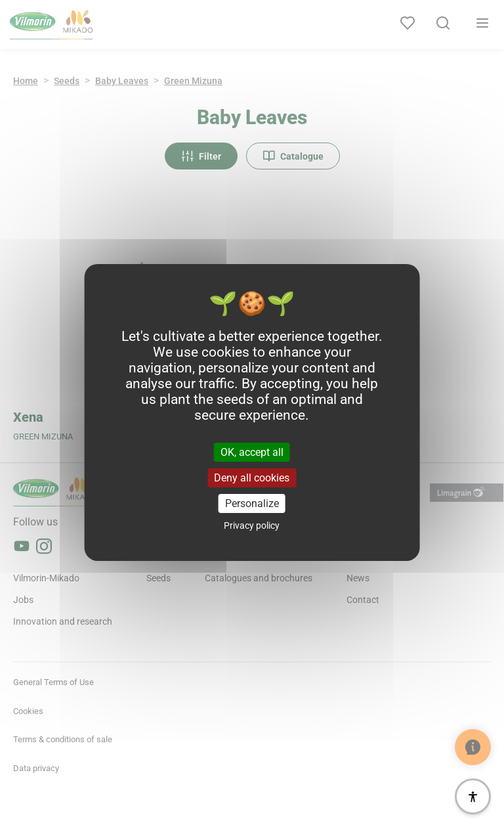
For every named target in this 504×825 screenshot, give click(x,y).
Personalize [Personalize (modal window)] (252, 503)
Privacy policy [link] (252, 525)
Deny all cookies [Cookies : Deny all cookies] (252, 478)
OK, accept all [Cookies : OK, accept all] (252, 452)
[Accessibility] (473, 796)
